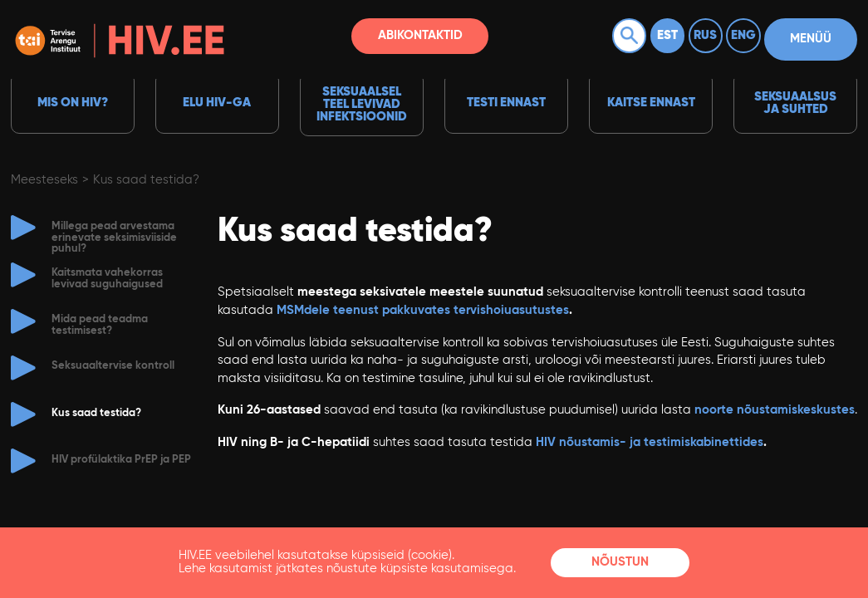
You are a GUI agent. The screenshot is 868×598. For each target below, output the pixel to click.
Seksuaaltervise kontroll (113, 366)
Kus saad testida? (146, 180)
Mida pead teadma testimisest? (100, 325)
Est (667, 35)
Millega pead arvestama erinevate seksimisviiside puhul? (114, 238)
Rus (705, 35)
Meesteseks (44, 180)
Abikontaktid (420, 35)
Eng (743, 35)
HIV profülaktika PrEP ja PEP (121, 460)
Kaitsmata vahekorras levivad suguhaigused (107, 278)
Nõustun (620, 562)
